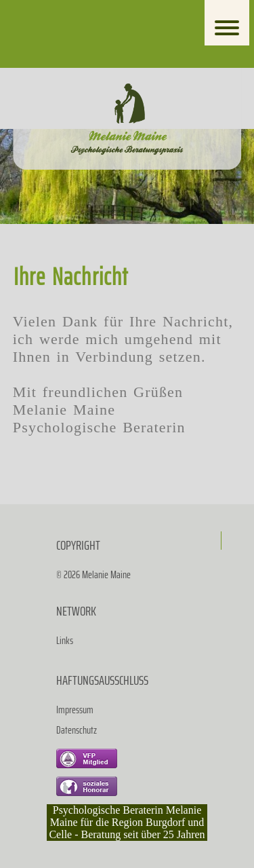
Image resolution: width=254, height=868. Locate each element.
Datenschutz (77, 730)
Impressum (75, 710)
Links (65, 640)
